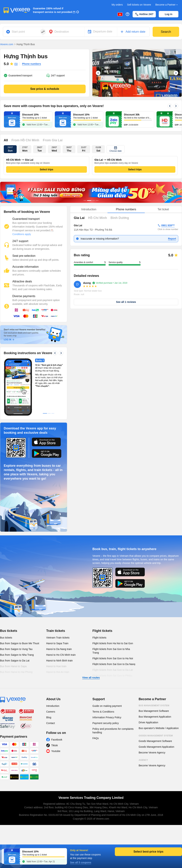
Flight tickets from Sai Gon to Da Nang (114, 664)
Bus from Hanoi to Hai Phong (16, 672)
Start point (18, 32)
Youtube (56, 751)
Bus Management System (154, 706)
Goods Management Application (156, 747)
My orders (117, 5)
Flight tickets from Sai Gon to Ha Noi (113, 658)
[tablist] (126, 210)
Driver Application (148, 722)
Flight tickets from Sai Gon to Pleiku (112, 676)
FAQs (96, 738)
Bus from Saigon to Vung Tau (16, 649)
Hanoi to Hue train (56, 666)
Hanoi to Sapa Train (57, 643)
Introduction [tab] (89, 209)
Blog (49, 717)
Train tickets (56, 631)
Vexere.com (7, 44)
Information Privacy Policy (107, 717)
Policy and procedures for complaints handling (113, 731)
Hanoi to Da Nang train (59, 649)
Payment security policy (106, 723)
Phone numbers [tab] (126, 209)
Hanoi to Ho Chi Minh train (61, 655)
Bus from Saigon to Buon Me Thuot (20, 643)
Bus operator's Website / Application (159, 728)
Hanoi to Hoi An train (58, 672)
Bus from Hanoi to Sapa (13, 666)
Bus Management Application (155, 717)
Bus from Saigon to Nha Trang (17, 655)
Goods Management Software (155, 741)
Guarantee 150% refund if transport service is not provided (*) (54, 10)
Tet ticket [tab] (163, 209)
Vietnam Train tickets (58, 638)
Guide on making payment (107, 706)
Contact (51, 723)
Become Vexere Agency (152, 753)
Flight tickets (102, 631)
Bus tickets (9, 631)
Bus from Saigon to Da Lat (15, 661)
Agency (143, 760)
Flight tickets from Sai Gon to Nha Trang (111, 651)
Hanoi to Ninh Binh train (59, 661)
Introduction (53, 706)
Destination (62, 32)
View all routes (91, 678)
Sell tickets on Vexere (139, 5)
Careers (51, 712)
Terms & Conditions (103, 712)
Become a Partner (167, 5)
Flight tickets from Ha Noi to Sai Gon (113, 643)
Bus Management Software (154, 711)
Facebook (57, 740)
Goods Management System (156, 736)
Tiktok (55, 745)
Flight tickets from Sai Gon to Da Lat (113, 670)
